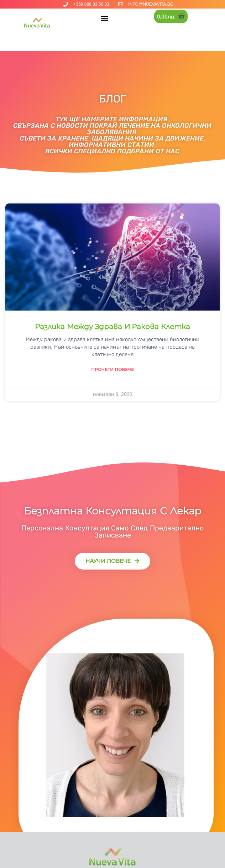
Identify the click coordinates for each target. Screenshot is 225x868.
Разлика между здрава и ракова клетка (112, 327)
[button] (104, 18)
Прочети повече (112, 370)
